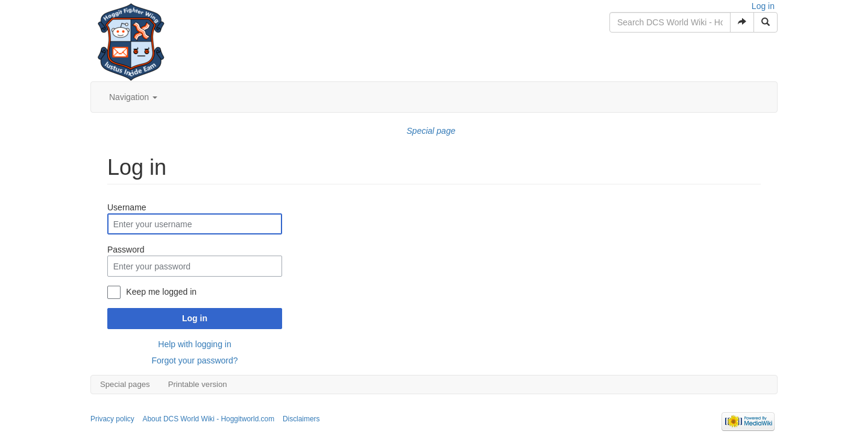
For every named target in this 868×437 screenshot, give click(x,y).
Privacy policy (112, 419)
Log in (763, 6)
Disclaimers (301, 419)
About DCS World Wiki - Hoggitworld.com (209, 419)
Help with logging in (194, 344)
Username (127, 207)
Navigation (133, 97)
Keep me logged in (161, 292)
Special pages (125, 384)
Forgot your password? (194, 360)
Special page (431, 131)
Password (126, 250)
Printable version (198, 384)
